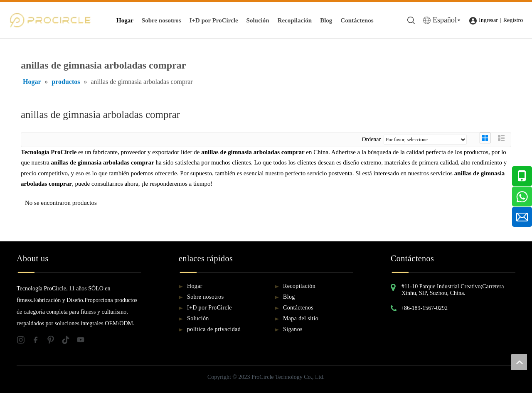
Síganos (293, 329)
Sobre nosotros (161, 20)
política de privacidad (214, 329)
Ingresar (488, 20)
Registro (513, 20)
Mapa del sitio (301, 318)
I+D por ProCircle (214, 20)
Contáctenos (357, 20)
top (519, 362)
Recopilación (295, 20)
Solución (258, 20)
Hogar (125, 20)
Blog (326, 20)
